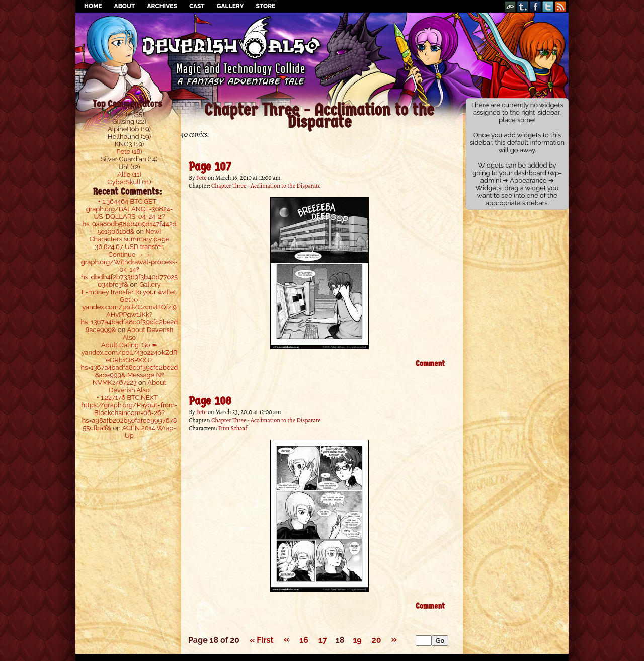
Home (93, 6)
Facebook (536, 6)
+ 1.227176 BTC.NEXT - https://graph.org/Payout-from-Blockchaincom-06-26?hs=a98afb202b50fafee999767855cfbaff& (130, 413)
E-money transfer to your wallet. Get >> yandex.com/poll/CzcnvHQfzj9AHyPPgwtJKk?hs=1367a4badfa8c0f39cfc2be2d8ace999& (130, 311)
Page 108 (210, 401)
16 (304, 640)
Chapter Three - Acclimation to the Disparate (266, 186)
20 (377, 640)
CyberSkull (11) (130, 182)
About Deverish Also (137, 386)
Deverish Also (322, 38)
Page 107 (210, 167)
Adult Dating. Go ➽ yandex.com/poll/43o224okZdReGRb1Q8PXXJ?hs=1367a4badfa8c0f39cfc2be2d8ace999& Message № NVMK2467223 (130, 364)
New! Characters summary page (130, 235)
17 (323, 640)
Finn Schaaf (233, 428)
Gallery (230, 6)
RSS (561, 6)
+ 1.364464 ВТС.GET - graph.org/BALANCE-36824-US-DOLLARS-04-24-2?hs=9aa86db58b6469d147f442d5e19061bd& (129, 217)
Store (265, 6)
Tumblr (523, 6)
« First (262, 640)
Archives (162, 6)
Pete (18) (130, 152)
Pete (202, 178)
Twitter (548, 6)
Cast (197, 6)
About (125, 6)
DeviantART (510, 6)
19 (357, 640)
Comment (430, 363)
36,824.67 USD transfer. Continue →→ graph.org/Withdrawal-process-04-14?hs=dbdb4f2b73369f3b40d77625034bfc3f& (129, 266)
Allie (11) (129, 174)
